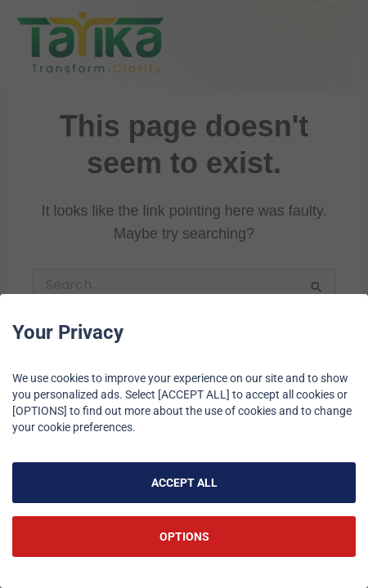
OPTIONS (184, 537)
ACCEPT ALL (184, 483)
